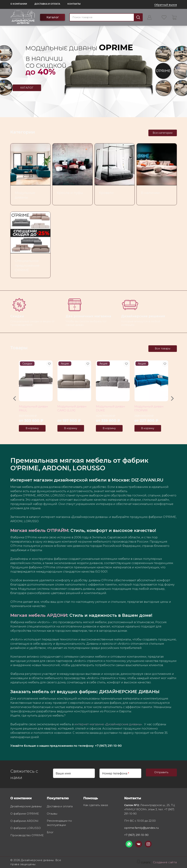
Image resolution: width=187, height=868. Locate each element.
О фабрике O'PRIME (25, 814)
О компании (19, 4)
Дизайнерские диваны (26, 807)
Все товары (163, 349)
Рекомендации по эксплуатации (59, 823)
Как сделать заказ (96, 805)
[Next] (172, 399)
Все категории (163, 133)
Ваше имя (63, 773)
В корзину (32, 428)
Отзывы (52, 814)
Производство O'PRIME (27, 836)
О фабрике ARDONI (24, 821)
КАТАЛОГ (27, 88)
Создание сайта (165, 862)
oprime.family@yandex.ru (141, 828)
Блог (50, 832)
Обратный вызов (166, 5)
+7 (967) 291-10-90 (136, 835)
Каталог (53, 17)
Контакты (74, 4)
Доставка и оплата (47, 4)
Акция (65, 364)
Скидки (27, 364)
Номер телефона (115, 773)
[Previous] (15, 399)
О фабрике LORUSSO (26, 828)
